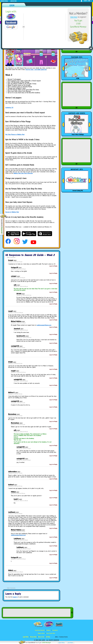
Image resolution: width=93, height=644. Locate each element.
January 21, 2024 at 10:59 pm (18, 559)
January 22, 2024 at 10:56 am (24, 337)
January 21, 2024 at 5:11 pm (18, 403)
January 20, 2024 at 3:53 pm (18, 531)
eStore (57, 637)
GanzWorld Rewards (40, 630)
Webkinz (48, 630)
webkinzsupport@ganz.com (44, 325)
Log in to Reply (53, 266)
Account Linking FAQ (78, 191)
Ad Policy (48, 637)
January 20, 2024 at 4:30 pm (21, 540)
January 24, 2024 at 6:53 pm (18, 278)
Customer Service (64, 637)
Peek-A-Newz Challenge (78, 134)
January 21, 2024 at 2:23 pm (15, 262)
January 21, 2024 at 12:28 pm (18, 323)
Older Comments (10, 257)
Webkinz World (4, 1)
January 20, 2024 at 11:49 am (16, 572)
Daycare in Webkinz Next (12, 212)
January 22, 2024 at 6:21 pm (18, 424)
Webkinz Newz (41, 633)
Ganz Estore (13, 1)
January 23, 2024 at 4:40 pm (24, 460)
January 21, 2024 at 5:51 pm (21, 330)
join (89, 1)
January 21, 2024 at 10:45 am (16, 313)
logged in (15, 597)
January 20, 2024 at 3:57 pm (15, 486)
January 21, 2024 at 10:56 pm (18, 269)
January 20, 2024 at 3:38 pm (15, 514)
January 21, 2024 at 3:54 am (15, 394)
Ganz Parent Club (51, 633)
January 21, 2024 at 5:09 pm (21, 381)
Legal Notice (26, 637)
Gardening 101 (9, 107)
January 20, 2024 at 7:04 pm (15, 473)
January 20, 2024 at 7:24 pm (15, 416)
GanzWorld (55, 630)
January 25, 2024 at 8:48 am (21, 286)
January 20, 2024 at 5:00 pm (18, 493)
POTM (78, 78)
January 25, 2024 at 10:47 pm (24, 295)
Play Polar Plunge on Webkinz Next (15, 134)
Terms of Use (41, 637)
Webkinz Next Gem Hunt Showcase (23, 173)
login (85, 1)
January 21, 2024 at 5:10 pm (18, 348)
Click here (74, 17)
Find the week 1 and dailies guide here (36, 69)
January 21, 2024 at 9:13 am (15, 364)
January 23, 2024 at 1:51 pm (24, 448)
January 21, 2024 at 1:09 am (21, 501)
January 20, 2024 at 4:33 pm (24, 549)
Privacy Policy (33, 637)
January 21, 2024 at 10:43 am (18, 372)
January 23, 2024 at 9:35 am (21, 432)
